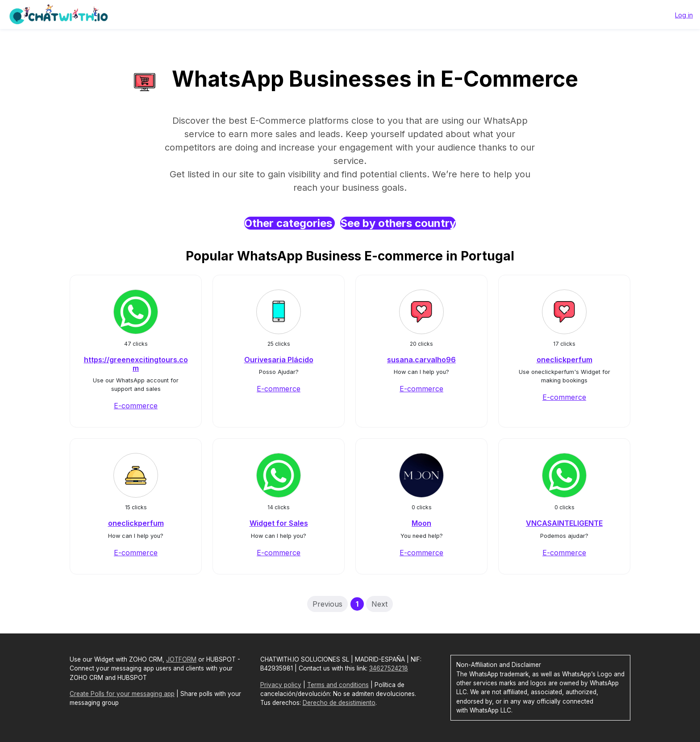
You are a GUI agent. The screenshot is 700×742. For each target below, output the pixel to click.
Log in (684, 15)
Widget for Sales (279, 523)
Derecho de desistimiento (339, 703)
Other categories (290, 223)
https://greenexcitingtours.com (136, 364)
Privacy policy (281, 685)
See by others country (398, 223)
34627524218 (389, 668)
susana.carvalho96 (421, 360)
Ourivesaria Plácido (279, 360)
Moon (421, 523)
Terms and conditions (338, 685)
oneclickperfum (565, 360)
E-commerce (136, 406)
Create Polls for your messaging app (122, 694)
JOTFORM (181, 659)
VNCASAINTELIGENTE (564, 523)
